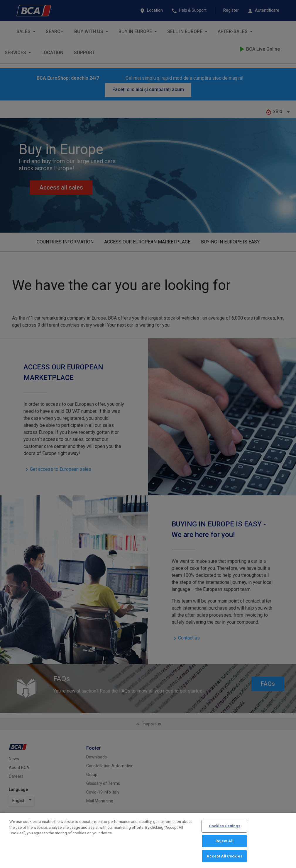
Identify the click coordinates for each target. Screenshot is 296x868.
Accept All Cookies (224, 859)
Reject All (224, 844)
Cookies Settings (225, 829)
